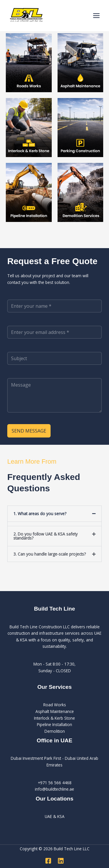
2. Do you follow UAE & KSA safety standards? (45, 536)
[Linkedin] (61, 861)
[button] (54, 514)
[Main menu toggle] (97, 16)
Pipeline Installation (54, 724)
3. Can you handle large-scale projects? (50, 554)
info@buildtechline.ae (54, 789)
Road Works (55, 705)
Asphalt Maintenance (55, 711)
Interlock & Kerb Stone (54, 718)
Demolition (55, 731)
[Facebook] (48, 861)
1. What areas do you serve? (40, 514)
